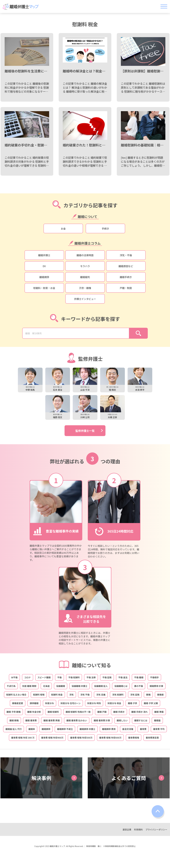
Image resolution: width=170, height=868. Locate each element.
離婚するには (141, 720)
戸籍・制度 (126, 288)
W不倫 (14, 677)
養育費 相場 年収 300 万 (23, 738)
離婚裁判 (85, 277)
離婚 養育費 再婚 (52, 720)
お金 (63, 228)
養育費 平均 (159, 729)
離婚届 (157, 720)
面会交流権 (128, 729)
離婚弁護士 (44, 255)
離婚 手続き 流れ (140, 712)
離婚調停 (44, 277)
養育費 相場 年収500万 (81, 738)
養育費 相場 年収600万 (110, 738)
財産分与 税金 (114, 703)
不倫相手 (154, 677)
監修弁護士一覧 (85, 431)
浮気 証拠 (135, 695)
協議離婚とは (121, 686)
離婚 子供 (132, 703)
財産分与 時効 (94, 703)
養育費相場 (134, 738)
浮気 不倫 (85, 695)
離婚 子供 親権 (14, 712)
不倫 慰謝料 (74, 677)
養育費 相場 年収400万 (52, 738)
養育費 (143, 729)
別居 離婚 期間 (29, 686)
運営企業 (127, 829)
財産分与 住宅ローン (71, 703)
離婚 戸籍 (102, 712)
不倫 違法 (123, 677)
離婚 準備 (159, 712)
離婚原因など (126, 266)
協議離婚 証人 (101, 686)
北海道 (46, 686)
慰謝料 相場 (39, 695)
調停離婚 (34, 703)
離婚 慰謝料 (53, 712)
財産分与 (50, 703)
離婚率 (32, 729)
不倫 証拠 (107, 677)
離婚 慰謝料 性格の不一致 (78, 712)
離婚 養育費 (31, 720)
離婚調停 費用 (109, 729)
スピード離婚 (44, 677)
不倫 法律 (91, 677)
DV (44, 266)
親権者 (160, 695)
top (158, 812)
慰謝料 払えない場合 (16, 695)
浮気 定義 (101, 695)
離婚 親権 (14, 720)
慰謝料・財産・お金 (44, 288)
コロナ (28, 677)
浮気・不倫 (126, 255)
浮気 (71, 695)
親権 (148, 695)
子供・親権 (85, 288)
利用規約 (138, 829)
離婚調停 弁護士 (87, 729)
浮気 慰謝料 (118, 695)
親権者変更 (18, 703)
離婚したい (122, 720)
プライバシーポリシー (156, 829)
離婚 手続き (119, 712)
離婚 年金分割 (34, 712)
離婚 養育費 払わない (77, 720)
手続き (105, 228)
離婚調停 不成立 (65, 729)
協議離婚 (61, 686)
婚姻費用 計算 (156, 686)
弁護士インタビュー (85, 299)
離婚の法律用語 (85, 255)
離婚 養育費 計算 (102, 720)
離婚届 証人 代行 (14, 729)
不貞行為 (11, 686)
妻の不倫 (138, 686)
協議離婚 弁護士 (80, 686)
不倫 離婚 (139, 677)
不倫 (59, 677)
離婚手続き (126, 277)
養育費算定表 (152, 738)
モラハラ (85, 266)
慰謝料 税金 (57, 695)
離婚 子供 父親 (151, 703)
